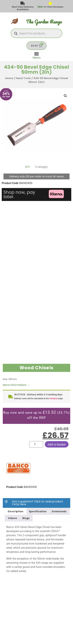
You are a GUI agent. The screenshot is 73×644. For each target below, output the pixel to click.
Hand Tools (23, 78)
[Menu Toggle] (37, 55)
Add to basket (57, 444)
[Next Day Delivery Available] (23, 4)
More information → (16, 385)
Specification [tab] (38, 511)
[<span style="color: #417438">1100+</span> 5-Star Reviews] (50, 4)
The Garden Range (44, 22)
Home (9, 78)
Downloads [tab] (59, 511)
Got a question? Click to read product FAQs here (38, 503)
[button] (65, 96)
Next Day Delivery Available (23, 8)
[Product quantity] (36, 444)
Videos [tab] (12, 518)
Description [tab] (16, 511)
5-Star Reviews (50, 7)
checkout (54, 398)
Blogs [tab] (26, 518)
